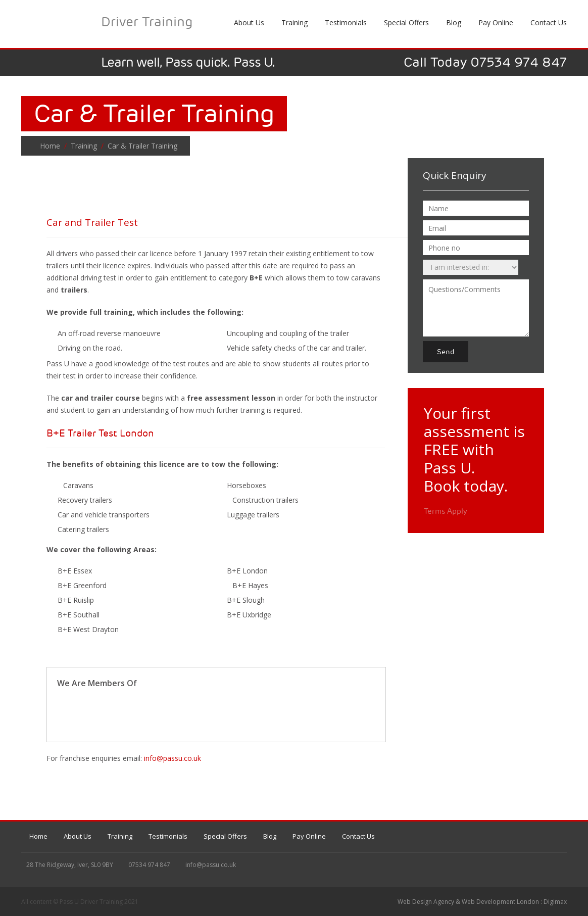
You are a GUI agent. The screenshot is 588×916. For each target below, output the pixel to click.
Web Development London (500, 902)
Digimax (555, 902)
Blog (454, 22)
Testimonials (168, 836)
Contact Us (358, 836)
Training (84, 146)
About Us (78, 836)
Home (50, 146)
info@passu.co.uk (173, 758)
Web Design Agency (426, 902)
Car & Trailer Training (141, 146)
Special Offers (225, 836)
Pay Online (496, 22)
